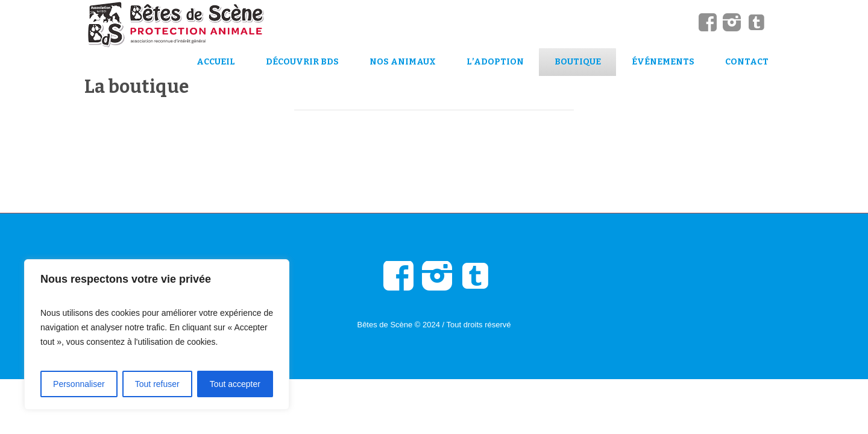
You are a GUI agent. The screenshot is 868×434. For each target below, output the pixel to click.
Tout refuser (157, 384)
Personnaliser (79, 384)
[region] (157, 335)
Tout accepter (235, 384)
